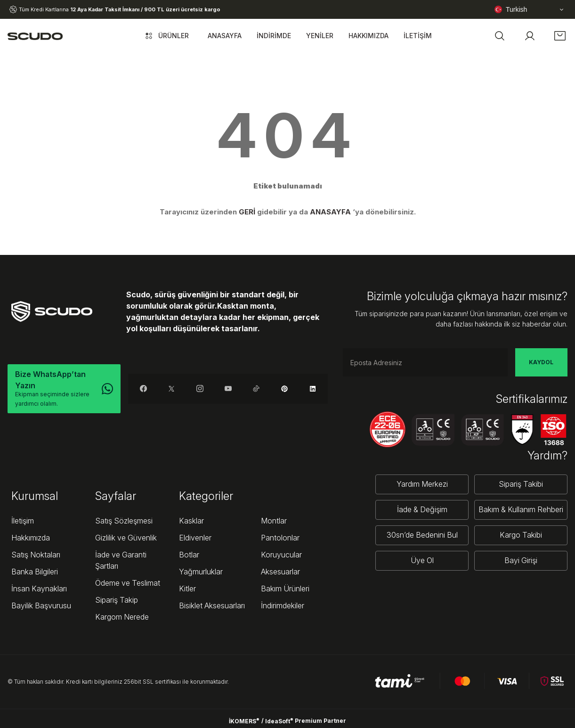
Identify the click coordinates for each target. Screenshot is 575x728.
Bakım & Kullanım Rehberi (521, 510)
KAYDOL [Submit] (541, 362)
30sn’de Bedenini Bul (422, 535)
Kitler (187, 589)
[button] (500, 36)
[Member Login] (530, 36)
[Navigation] (166, 36)
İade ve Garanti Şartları (121, 560)
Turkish (511, 9)
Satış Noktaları (36, 555)
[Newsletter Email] (425, 362)
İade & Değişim (422, 510)
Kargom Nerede (122, 617)
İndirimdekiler (283, 605)
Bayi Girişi (521, 561)
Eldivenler (195, 538)
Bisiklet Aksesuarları (212, 605)
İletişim (23, 521)
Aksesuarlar (280, 572)
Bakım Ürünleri (285, 589)
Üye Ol (422, 561)
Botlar (189, 555)
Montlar (274, 521)
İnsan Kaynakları (39, 589)
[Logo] (35, 36)
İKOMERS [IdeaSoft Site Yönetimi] (244, 721)
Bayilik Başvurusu (41, 605)
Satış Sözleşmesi (124, 521)
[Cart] (560, 36)
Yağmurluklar (201, 572)
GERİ (247, 212)
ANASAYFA (330, 212)
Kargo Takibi (521, 535)
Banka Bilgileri (35, 572)
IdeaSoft (279, 721)
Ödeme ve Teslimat (128, 583)
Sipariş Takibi (521, 484)
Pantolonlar (280, 538)
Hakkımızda (31, 538)
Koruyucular (281, 555)
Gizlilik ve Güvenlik (126, 538)
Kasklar (191, 521)
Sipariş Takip (117, 600)
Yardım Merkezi (422, 484)
